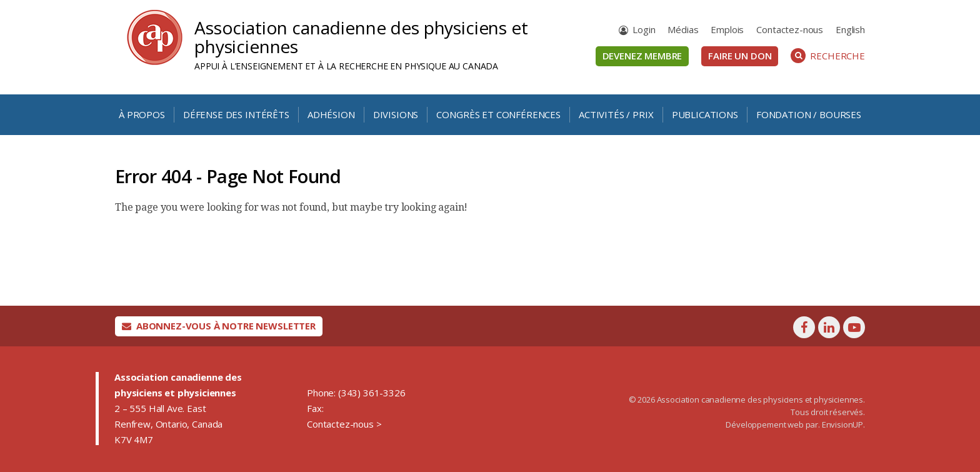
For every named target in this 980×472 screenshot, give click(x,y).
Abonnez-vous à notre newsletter (219, 326)
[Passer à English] (850, 30)
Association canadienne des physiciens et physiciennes (361, 37)
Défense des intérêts (236, 114)
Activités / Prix (616, 114)
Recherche (828, 56)
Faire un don (740, 56)
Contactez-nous (790, 29)
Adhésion (331, 114)
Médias (683, 29)
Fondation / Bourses (809, 114)
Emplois (727, 29)
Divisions (396, 114)
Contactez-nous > (344, 424)
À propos (142, 114)
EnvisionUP (842, 424)
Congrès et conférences (498, 114)
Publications (705, 114)
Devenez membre (642, 56)
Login (644, 29)
